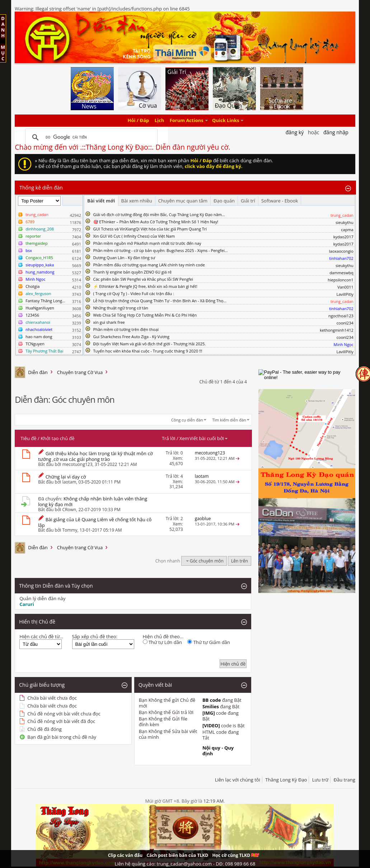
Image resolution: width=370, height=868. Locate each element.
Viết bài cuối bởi (209, 438)
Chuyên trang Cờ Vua (80, 372)
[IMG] (209, 713)
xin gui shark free (109, 322)
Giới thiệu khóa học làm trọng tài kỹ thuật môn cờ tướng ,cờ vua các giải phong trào (95, 456)
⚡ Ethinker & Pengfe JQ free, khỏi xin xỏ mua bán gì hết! (145, 286)
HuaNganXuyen (40, 308)
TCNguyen (35, 344)
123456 (32, 315)
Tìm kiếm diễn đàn (229, 420)
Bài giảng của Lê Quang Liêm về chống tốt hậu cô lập (95, 522)
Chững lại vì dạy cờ (66, 477)
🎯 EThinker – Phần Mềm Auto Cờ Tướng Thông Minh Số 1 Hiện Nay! (156, 222)
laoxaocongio (341, 251)
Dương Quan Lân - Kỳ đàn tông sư (124, 258)
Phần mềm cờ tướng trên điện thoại (126, 329)
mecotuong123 (77, 464)
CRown (69, 510)
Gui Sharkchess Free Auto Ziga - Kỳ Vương (131, 337)
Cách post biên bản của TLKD (177, 855)
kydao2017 (343, 237)
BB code (212, 700)
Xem (184, 438)
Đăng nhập (336, 132)
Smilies (211, 706)
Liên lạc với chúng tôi (238, 780)
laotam (69, 482)
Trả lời (169, 438)
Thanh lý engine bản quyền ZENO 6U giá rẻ (133, 272)
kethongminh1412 (337, 330)
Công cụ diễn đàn (187, 420)
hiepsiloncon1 (341, 280)
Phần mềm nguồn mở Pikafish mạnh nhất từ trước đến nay (147, 243)
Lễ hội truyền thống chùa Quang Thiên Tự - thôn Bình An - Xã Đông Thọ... (160, 301)
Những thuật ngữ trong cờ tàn (121, 308)
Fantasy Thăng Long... (45, 301)
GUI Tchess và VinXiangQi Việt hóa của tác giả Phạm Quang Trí (150, 229)
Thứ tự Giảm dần (209, 642)
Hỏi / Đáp (139, 121)
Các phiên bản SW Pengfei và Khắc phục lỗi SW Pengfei (143, 279)
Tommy (70, 530)
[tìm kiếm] (90, 137)
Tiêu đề (28, 438)
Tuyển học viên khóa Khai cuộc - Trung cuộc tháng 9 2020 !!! (148, 351)
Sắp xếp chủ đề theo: (95, 636)
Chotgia (32, 286)
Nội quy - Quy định (218, 751)
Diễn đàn (38, 372)
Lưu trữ (320, 780)
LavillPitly (345, 294)
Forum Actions (187, 121)
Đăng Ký (295, 132)
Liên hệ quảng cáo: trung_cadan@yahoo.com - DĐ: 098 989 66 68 (185, 864)
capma (347, 230)
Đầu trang (345, 780)
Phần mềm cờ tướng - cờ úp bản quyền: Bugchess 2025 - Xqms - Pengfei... (161, 250)
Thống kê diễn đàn (41, 188)
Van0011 (345, 287)
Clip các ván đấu (125, 855)
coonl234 (345, 323)
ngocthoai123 (341, 316)
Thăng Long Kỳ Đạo (286, 780)
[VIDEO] (211, 725)
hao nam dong (39, 337)
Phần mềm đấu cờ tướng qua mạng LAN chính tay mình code (149, 265)
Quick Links (226, 121)
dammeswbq (341, 273)
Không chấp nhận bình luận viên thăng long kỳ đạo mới (93, 501)
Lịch (160, 121)
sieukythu (345, 222)
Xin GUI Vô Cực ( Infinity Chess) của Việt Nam (134, 236)
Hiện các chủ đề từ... (41, 636)
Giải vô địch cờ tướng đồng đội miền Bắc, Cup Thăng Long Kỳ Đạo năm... (159, 214)
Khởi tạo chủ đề (57, 438)
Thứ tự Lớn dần (162, 642)
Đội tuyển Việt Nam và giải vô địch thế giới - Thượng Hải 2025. (150, 344)
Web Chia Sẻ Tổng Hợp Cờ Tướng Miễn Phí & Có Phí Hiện (145, 315)
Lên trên (240, 561)
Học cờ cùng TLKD (236, 855)
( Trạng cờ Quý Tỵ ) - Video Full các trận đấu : (134, 293)
